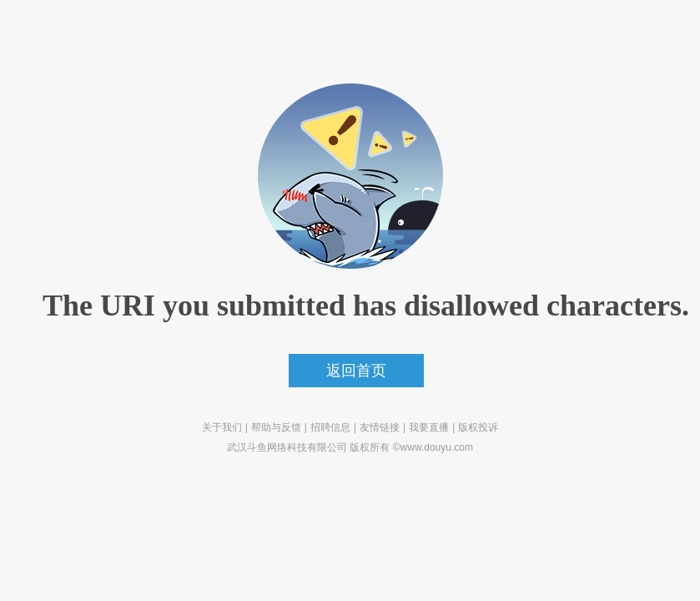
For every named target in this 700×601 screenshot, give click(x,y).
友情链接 (380, 427)
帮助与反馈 (276, 427)
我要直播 (429, 427)
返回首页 (356, 371)
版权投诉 (478, 427)
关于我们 (222, 427)
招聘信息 (330, 427)
